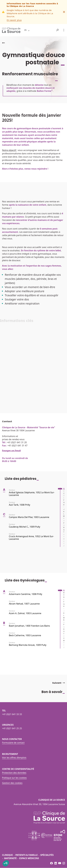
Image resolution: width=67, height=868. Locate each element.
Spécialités (47, 855)
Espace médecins (29, 858)
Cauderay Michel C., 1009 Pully (25, 528)
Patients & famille (27, 855)
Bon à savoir (54, 692)
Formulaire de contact (13, 743)
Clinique (7, 855)
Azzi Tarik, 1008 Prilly (19, 506)
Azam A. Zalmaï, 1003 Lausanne (25, 614)
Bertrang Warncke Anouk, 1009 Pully (28, 646)
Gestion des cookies (12, 783)
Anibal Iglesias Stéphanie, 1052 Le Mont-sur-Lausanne (32, 495)
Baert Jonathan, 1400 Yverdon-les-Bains (29, 627)
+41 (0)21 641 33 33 (12, 714)
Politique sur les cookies (14, 778)
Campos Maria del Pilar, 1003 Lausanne (29, 518)
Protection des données (14, 773)
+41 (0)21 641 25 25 (12, 728)
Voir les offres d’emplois (14, 758)
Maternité (10, 858)
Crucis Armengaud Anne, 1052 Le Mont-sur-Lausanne (31, 539)
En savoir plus (14, 20)
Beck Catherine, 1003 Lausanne (25, 636)
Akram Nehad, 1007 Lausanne (24, 605)
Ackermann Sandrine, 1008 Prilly (26, 595)
